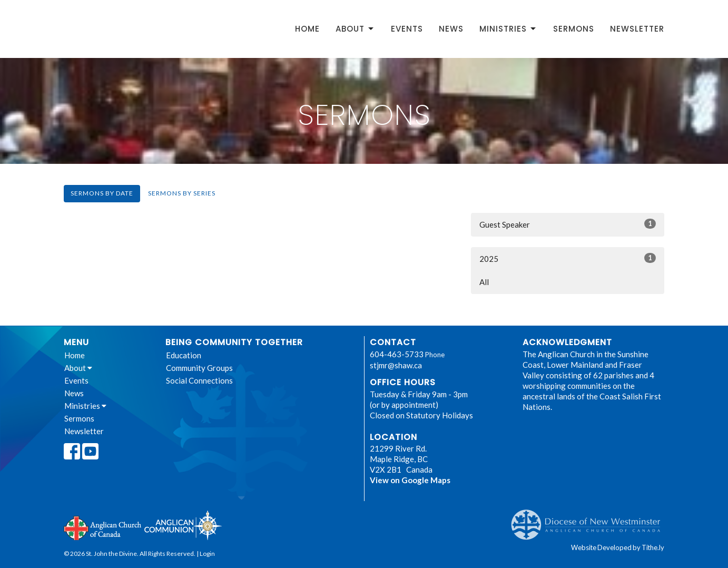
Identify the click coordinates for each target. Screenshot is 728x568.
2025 (568, 258)
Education (184, 355)
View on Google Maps (410, 480)
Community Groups (199, 368)
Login (207, 554)
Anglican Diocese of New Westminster (590, 520)
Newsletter (637, 29)
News (451, 29)
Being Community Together (234, 342)
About (355, 29)
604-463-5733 (397, 354)
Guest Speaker (568, 224)
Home (307, 29)
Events (407, 29)
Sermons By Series (182, 193)
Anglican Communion (183, 525)
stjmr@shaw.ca (396, 365)
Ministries (508, 29)
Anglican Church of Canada (103, 527)
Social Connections (199, 380)
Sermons (574, 29)
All (484, 282)
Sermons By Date (102, 193)
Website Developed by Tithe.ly (618, 547)
